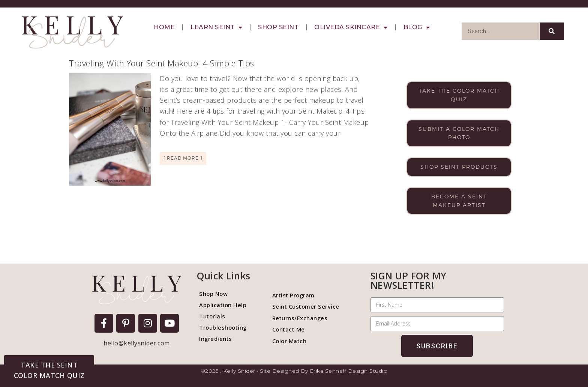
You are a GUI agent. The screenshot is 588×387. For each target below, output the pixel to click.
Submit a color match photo (459, 133)
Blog (417, 27)
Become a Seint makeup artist (459, 201)
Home (164, 27)
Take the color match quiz (459, 95)
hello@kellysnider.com (137, 343)
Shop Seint (278, 27)
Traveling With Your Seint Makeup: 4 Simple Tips (162, 63)
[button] (49, 370)
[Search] (552, 31)
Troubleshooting (223, 327)
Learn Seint (216, 27)
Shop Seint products (459, 167)
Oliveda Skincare (351, 27)
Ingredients (216, 339)
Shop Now (213, 294)
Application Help (223, 305)
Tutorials (212, 316)
